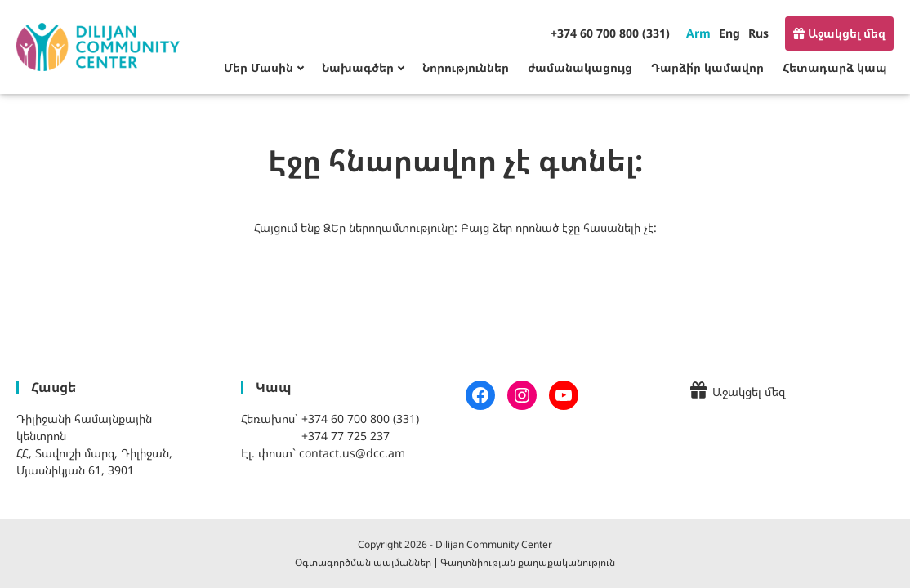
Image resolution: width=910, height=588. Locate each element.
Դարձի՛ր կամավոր (707, 67)
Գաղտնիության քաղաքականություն (528, 562)
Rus (758, 33)
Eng (729, 33)
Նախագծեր (358, 67)
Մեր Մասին (259, 67)
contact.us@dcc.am (352, 453)
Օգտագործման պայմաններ (363, 562)
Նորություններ (466, 67)
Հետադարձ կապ (835, 67)
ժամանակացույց (580, 67)
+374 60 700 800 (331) (610, 33)
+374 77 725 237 (346, 436)
